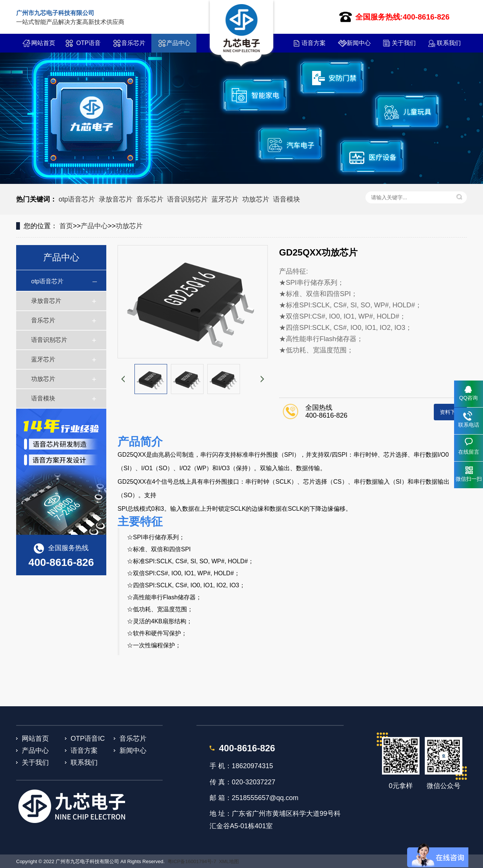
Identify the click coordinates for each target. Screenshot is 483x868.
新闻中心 (359, 43)
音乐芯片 (133, 43)
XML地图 (229, 861)
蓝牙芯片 (225, 199)
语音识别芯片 (187, 199)
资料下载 (450, 412)
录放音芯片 (116, 199)
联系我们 (449, 43)
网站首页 (43, 43)
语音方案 (314, 43)
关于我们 (404, 43)
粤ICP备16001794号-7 (192, 861)
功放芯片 (256, 199)
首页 (66, 226)
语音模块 (287, 199)
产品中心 (178, 43)
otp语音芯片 (77, 199)
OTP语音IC (88, 46)
